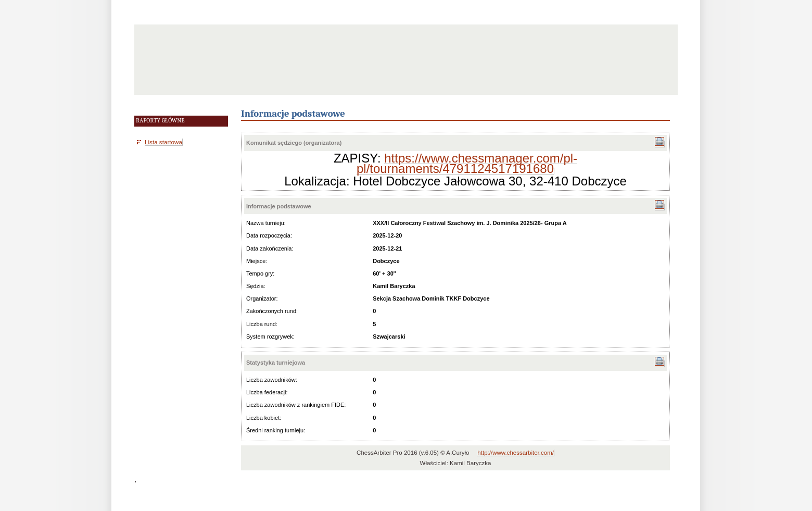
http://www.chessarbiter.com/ (516, 453)
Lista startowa (163, 142)
